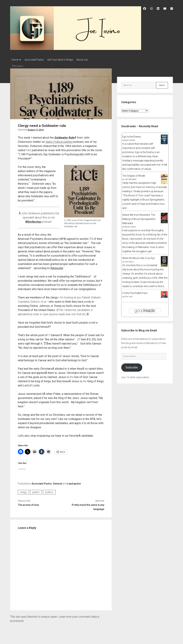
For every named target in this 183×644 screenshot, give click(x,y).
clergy (23, 491)
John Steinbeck (130, 178)
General (57, 483)
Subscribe (132, 366)
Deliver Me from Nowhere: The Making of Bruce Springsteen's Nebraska (139, 218)
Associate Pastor (36, 60)
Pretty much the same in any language (88, 506)
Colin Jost (128, 296)
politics (49, 491)
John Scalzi (129, 261)
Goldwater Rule (65, 137)
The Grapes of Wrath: (134, 175)
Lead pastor (74, 483)
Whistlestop (33, 221)
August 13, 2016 (36, 129)
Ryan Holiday (130, 139)
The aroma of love (28, 504)
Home (15, 60)
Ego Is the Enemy (132, 136)
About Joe (87, 60)
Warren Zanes (130, 226)
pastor (36, 491)
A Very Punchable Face (135, 292)
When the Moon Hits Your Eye (138, 257)
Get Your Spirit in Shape (64, 60)
